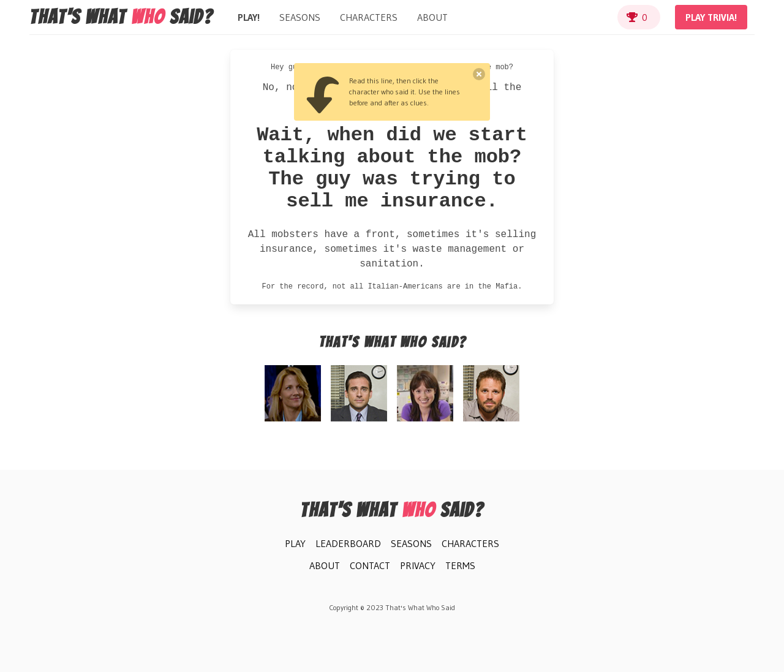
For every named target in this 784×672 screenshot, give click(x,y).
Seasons (300, 17)
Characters (369, 17)
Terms (460, 565)
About (432, 17)
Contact (370, 565)
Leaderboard (348, 543)
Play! (249, 17)
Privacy (418, 565)
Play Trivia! (711, 17)
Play (295, 543)
